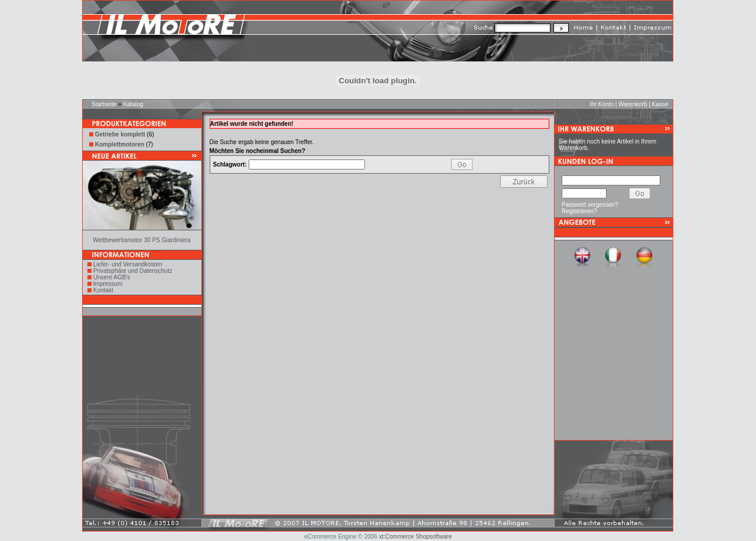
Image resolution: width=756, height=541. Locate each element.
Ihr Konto (602, 104)
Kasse (660, 104)
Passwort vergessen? (590, 205)
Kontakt (103, 290)
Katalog (133, 104)
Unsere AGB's (112, 277)
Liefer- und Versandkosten (128, 264)
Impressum (108, 284)
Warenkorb (633, 104)
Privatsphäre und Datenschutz (133, 271)
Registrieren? (579, 211)
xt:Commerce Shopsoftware (415, 537)
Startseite (104, 104)
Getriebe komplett (120, 134)
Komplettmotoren (120, 144)
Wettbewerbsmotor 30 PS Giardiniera (141, 240)
